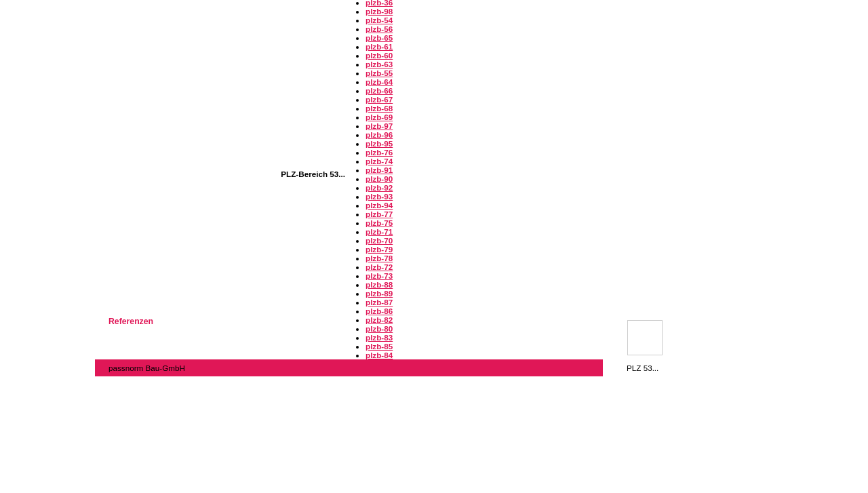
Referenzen (131, 321)
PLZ (642, 335)
